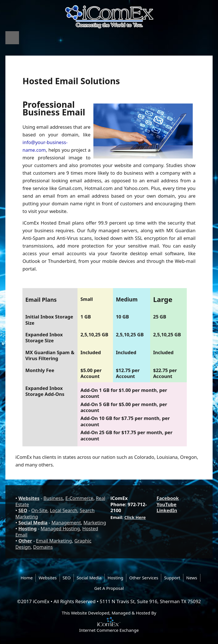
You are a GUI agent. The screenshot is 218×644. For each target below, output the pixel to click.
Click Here (135, 517)
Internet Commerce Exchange (109, 630)
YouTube (166, 504)
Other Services (144, 578)
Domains (43, 547)
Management (66, 522)
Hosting (28, 528)
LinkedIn (167, 510)
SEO (23, 510)
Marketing (95, 522)
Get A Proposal (109, 588)
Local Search (64, 510)
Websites (29, 498)
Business (53, 498)
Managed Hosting (60, 528)
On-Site (39, 510)
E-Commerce (79, 498)
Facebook (168, 498)
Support (172, 578)
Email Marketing (54, 541)
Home (27, 578)
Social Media (33, 522)
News (192, 578)
